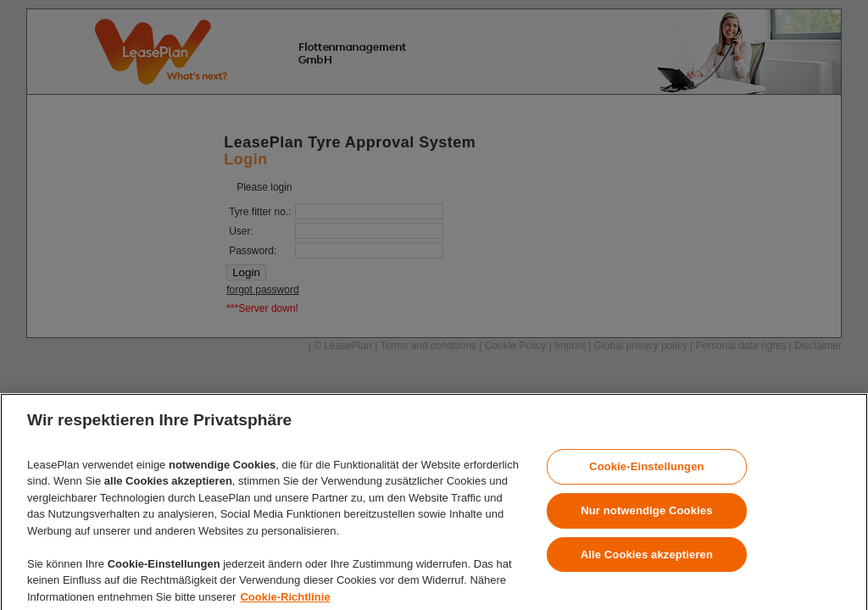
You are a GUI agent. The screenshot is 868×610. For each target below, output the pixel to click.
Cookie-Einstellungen (647, 476)
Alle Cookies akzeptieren (647, 563)
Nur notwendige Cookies (646, 520)
